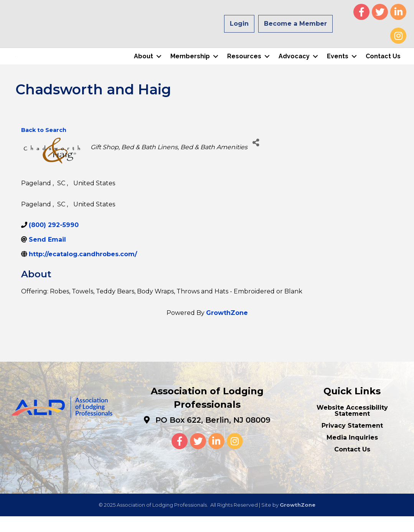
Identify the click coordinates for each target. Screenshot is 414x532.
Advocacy (294, 64)
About (143, 64)
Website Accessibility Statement (352, 426)
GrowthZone (227, 329)
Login (239, 24)
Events (338, 64)
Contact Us (383, 64)
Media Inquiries (352, 453)
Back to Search (44, 146)
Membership (190, 64)
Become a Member (295, 24)
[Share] (256, 158)
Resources (244, 64)
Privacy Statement (352, 441)
